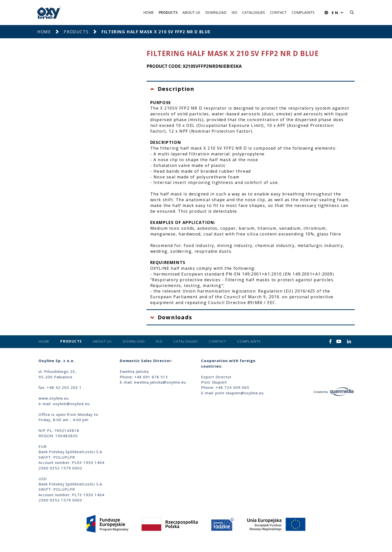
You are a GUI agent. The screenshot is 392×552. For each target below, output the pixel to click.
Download (216, 12)
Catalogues (254, 12)
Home (148, 12)
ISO (234, 12)
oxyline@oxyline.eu (71, 404)
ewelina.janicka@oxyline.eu (160, 382)
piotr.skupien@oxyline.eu (239, 393)
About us (191, 12)
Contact (278, 12)
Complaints (303, 12)
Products (168, 12)
